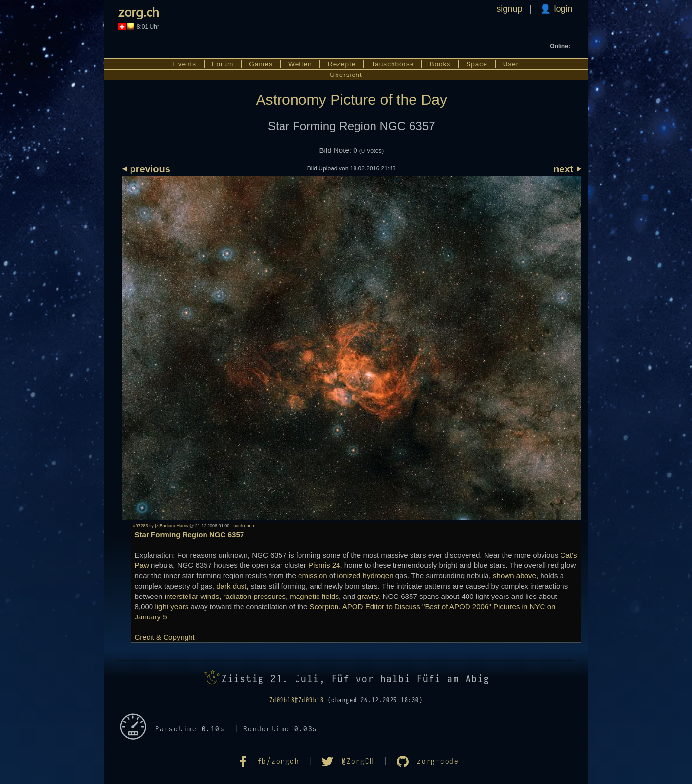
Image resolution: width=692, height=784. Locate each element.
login (562, 9)
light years (172, 607)
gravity (368, 596)
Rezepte (342, 64)
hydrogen (378, 575)
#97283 (140, 526)
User (511, 64)
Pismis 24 (324, 565)
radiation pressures (255, 596)
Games (261, 64)
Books (440, 64)
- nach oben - (243, 526)
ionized (349, 575)
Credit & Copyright (164, 637)
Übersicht (346, 75)
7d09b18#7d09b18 (297, 700)
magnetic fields (314, 596)
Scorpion (324, 607)
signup (509, 9)
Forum (223, 64)
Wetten (300, 64)
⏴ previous (146, 169)
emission (313, 575)
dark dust (231, 586)
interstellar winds (192, 596)
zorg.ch (139, 11)
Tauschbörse (393, 64)
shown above (514, 575)
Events (185, 64)
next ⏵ (567, 169)
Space (477, 64)
